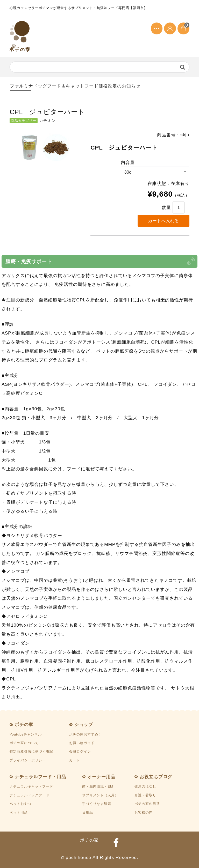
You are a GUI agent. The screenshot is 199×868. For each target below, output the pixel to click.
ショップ (84, 724)
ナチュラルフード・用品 (40, 777)
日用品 (88, 813)
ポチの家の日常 (147, 804)
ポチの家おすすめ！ (86, 734)
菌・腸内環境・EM (98, 786)
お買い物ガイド (82, 743)
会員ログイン (80, 751)
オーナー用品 (101, 777)
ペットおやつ (20, 804)
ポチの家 (24, 724)
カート (75, 760)
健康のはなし (145, 786)
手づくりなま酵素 (97, 804)
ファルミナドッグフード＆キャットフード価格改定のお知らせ (75, 86)
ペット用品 (19, 813)
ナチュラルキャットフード (31, 786)
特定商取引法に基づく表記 (31, 751)
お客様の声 (144, 813)
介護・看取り (145, 795)
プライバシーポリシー (28, 760)
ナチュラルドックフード (30, 795)
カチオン (47, 121)
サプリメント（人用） (100, 795)
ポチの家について (24, 743)
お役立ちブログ (156, 777)
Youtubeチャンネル (26, 734)
